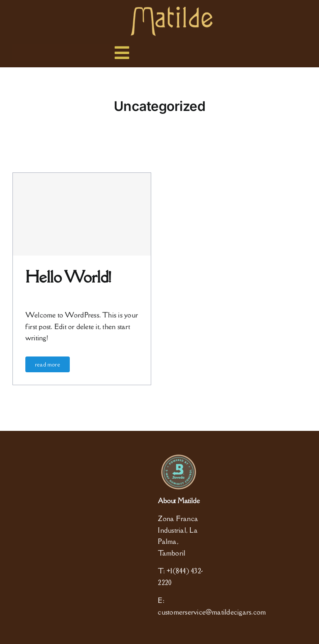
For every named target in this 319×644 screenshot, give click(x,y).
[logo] (172, 10)
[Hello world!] (82, 214)
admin (32, 294)
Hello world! (68, 277)
